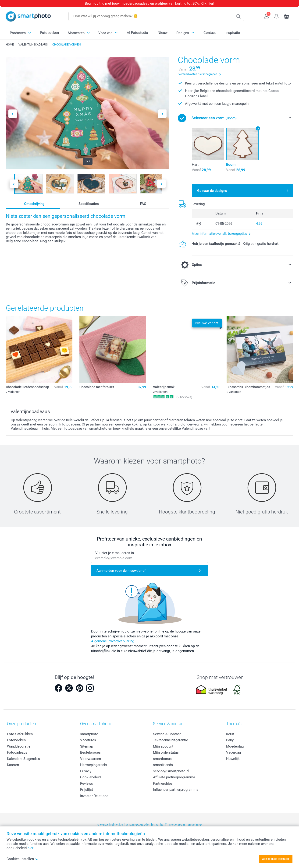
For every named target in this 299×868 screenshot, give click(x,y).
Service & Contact (167, 734)
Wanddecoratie (19, 746)
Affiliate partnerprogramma (174, 777)
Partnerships (163, 784)
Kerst (230, 734)
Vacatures (88, 740)
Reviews (87, 784)
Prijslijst (87, 790)
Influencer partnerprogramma (176, 790)
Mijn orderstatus (166, 752)
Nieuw (163, 33)
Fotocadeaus (17, 752)
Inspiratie (233, 33)
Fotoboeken (50, 33)
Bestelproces (90, 752)
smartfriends (163, 765)
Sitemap (87, 746)
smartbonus (162, 759)
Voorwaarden (91, 759)
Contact (210, 33)
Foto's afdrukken (20, 734)
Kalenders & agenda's (23, 759)
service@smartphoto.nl (171, 771)
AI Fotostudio (137, 33)
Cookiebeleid (90, 777)
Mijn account (163, 746)
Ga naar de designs (212, 191)
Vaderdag (233, 752)
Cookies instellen (23, 859)
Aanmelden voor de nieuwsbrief (121, 571)
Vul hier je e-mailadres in (115, 553)
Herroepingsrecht (94, 765)
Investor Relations (94, 796)
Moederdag (235, 746)
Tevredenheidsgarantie (171, 740)
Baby (230, 740)
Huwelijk (233, 759)
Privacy (86, 771)
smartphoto (89, 734)
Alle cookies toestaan (276, 859)
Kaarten (13, 765)
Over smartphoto (96, 724)
